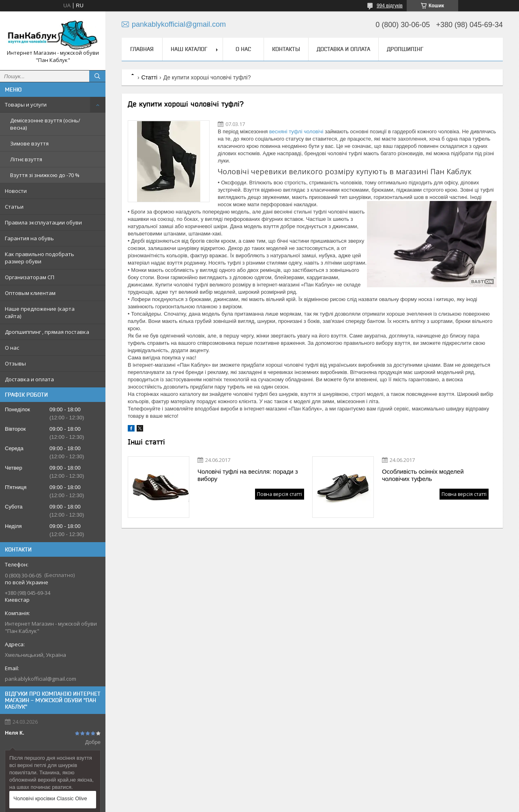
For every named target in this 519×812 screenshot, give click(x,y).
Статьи (14, 207)
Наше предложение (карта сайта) (40, 312)
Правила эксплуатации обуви (43, 222)
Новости (16, 191)
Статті (149, 77)
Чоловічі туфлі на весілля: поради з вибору (248, 475)
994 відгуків (390, 6)
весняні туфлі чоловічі (296, 131)
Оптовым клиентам (30, 293)
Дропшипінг (405, 49)
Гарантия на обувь (29, 238)
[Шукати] (97, 76)
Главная (142, 49)
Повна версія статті (280, 494)
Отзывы (15, 363)
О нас (12, 348)
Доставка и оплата (29, 379)
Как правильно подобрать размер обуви (40, 258)
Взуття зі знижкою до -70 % (45, 175)
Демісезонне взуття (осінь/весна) (45, 124)
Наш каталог (189, 49)
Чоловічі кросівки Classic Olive (50, 798)
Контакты (286, 49)
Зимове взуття (29, 143)
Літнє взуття (26, 159)
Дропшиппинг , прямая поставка (47, 332)
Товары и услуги (26, 105)
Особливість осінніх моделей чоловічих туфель (423, 475)
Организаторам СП (30, 277)
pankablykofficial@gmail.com (41, 679)
